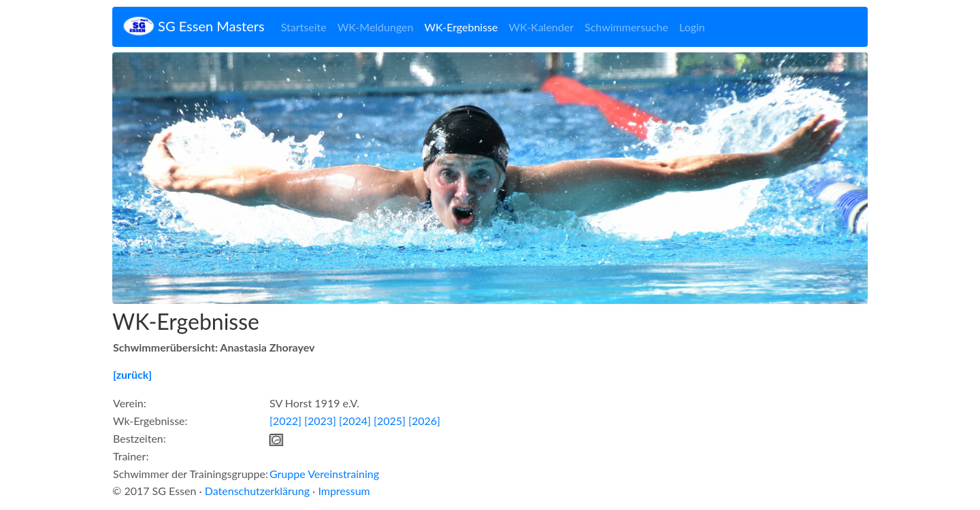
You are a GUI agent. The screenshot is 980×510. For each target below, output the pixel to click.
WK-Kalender (541, 27)
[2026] (424, 421)
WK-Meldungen (376, 27)
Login (692, 27)
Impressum (344, 491)
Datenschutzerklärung (257, 491)
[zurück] (132, 374)
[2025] (390, 421)
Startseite (304, 27)
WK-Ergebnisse (461, 27)
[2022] (285, 421)
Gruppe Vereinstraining (324, 474)
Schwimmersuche (626, 27)
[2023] (320, 421)
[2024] (355, 421)
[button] (169, 178)
